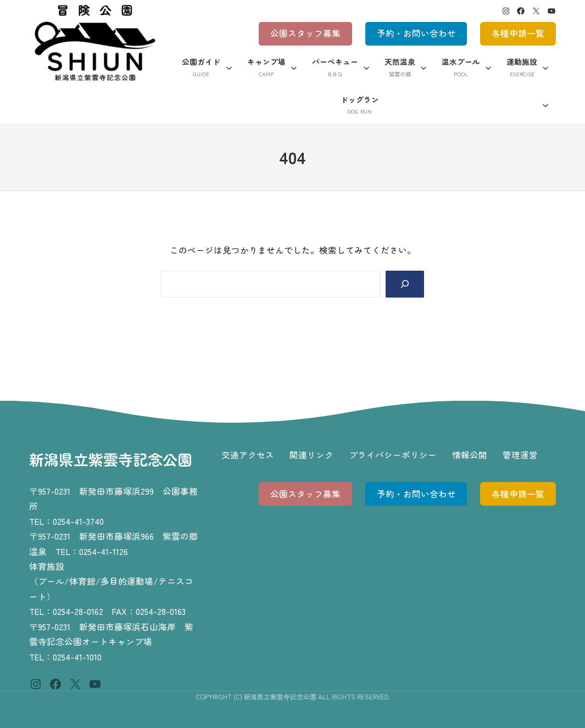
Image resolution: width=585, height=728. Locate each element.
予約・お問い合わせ (416, 33)
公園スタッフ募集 (305, 33)
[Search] (405, 284)
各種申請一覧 (518, 33)
